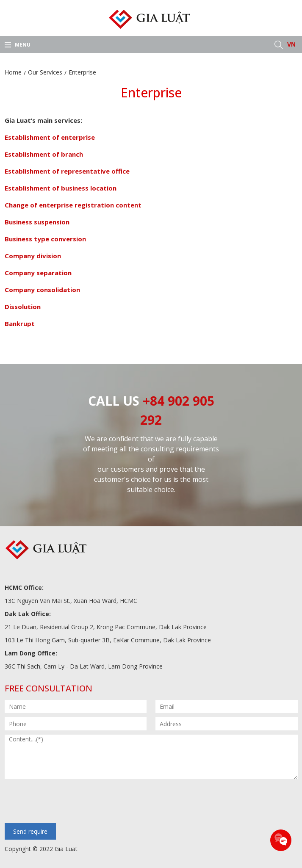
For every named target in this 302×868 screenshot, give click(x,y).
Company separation (38, 273)
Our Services (45, 72)
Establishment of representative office (67, 171)
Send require (30, 831)
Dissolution (23, 307)
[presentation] (69, 802)
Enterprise (82, 72)
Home (13, 72)
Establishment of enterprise (50, 137)
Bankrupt (20, 323)
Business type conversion (45, 239)
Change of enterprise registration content (73, 205)
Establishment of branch (44, 154)
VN (291, 44)
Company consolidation (42, 290)
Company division (33, 256)
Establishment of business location (61, 188)
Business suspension (37, 222)
